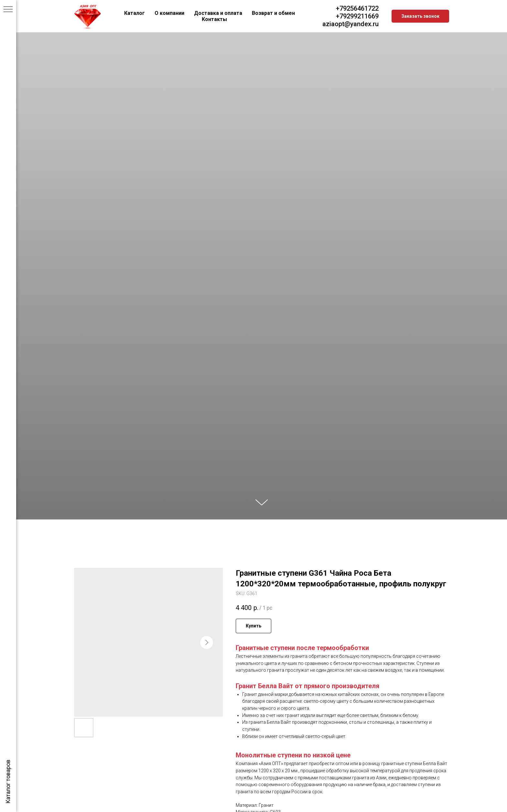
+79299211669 (357, 16)
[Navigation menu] (8, 10)
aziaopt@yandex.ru (351, 24)
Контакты (214, 19)
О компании (169, 13)
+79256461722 (357, 8)
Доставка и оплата (218, 13)
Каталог (135, 13)
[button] (420, 16)
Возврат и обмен (273, 13)
